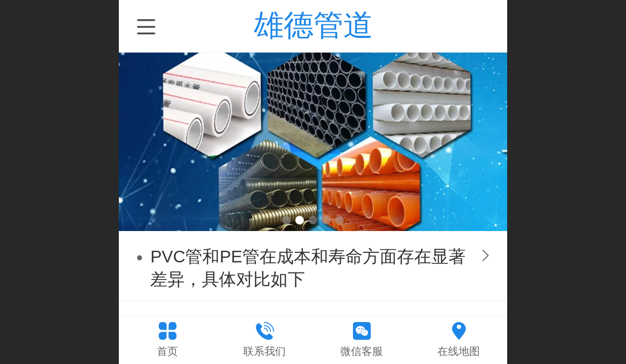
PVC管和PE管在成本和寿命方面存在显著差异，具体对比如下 (308, 268)
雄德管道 (314, 25)
